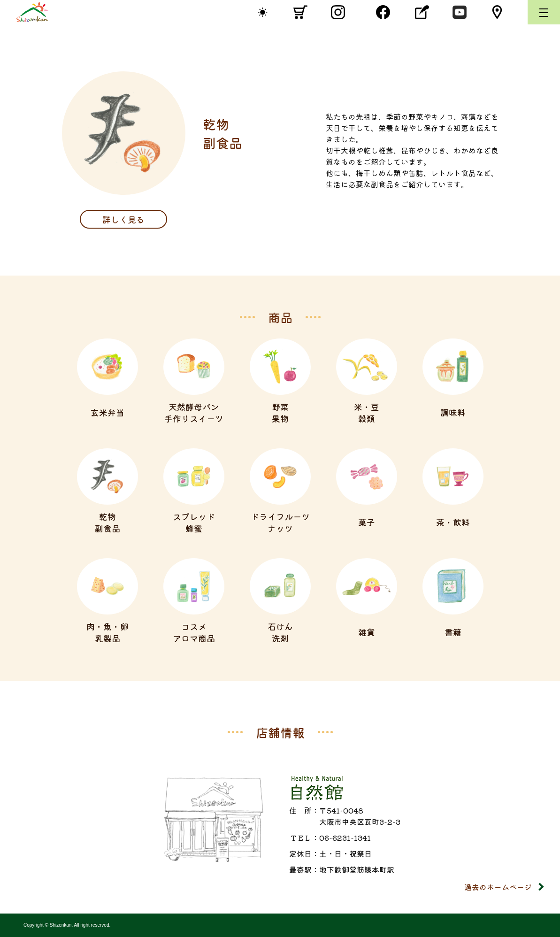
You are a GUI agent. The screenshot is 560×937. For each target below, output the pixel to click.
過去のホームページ (498, 887)
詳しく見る (123, 219)
